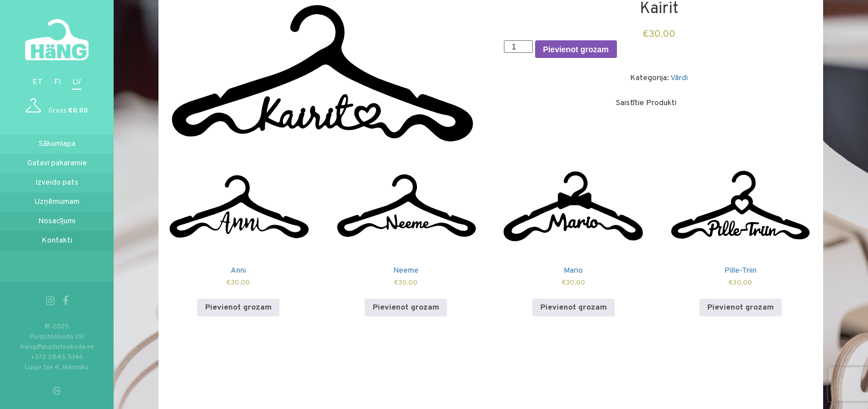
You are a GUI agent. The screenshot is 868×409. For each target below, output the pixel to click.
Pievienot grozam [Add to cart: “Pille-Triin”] (740, 308)
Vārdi (679, 78)
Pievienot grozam (576, 49)
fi (57, 82)
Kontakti (57, 241)
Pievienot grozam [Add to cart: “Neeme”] (406, 308)
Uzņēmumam (57, 202)
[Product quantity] (518, 47)
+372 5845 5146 (57, 357)
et (37, 82)
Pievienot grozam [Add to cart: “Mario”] (573, 308)
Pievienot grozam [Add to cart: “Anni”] (238, 308)
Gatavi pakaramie (57, 163)
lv (77, 82)
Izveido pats (57, 183)
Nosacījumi (57, 221)
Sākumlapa (57, 144)
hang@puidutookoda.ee (57, 347)
